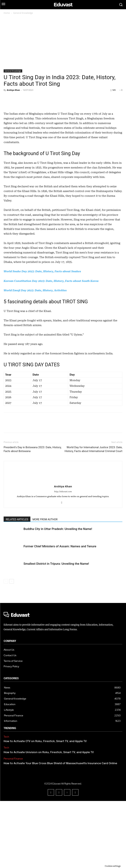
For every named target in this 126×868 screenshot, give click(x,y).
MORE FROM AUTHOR (45, 586)
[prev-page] (6, 648)
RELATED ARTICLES (17, 586)
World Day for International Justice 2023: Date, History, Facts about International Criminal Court (93, 516)
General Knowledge (23, 13)
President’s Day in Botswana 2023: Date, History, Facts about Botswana (33, 516)
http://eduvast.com (63, 559)
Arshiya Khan (13, 90)
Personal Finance (13, 826)
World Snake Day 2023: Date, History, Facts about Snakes (42, 338)
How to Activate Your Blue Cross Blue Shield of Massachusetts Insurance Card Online (60, 830)
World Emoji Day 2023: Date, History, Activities (35, 357)
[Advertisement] (63, 42)
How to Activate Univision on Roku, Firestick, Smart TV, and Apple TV (49, 819)
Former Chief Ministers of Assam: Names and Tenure (60, 613)
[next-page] (12, 648)
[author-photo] (63, 535)
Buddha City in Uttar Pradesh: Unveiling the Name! (58, 596)
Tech (6, 804)
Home (7, 13)
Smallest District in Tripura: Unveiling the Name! (56, 631)
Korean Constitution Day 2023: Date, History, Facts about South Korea (51, 348)
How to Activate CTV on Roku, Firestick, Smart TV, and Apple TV (45, 808)
